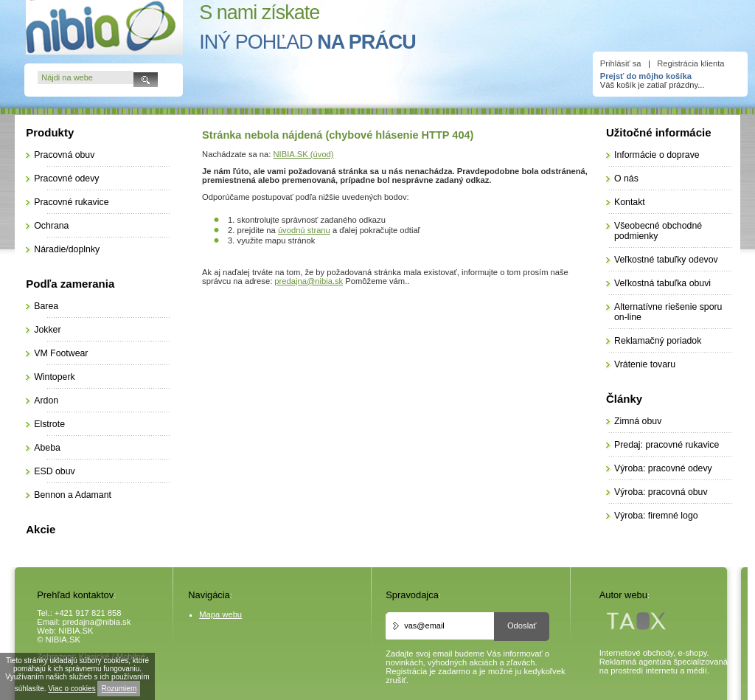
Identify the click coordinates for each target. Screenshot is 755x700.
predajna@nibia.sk (309, 281)
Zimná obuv (638, 421)
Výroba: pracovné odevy (663, 468)
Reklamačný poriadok (658, 341)
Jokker (47, 330)
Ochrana (51, 226)
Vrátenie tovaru (645, 364)
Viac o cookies (72, 689)
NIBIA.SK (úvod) (304, 154)
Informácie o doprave (657, 155)
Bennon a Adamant (73, 495)
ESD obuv (54, 471)
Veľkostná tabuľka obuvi (662, 283)
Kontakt (630, 202)
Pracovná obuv (64, 155)
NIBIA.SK (76, 631)
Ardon (46, 401)
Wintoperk (54, 377)
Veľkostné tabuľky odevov (666, 260)
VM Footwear (61, 353)
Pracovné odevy (66, 179)
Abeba (47, 448)
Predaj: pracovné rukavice (667, 445)
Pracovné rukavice (71, 202)
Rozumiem (119, 689)
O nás (626, 179)
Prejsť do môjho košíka (646, 76)
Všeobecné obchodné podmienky (658, 231)
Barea (46, 306)
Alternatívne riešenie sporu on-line (668, 312)
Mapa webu (220, 614)
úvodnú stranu (304, 230)
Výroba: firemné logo (656, 516)
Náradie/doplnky (67, 249)
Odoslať (522, 626)
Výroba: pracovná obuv (661, 492)
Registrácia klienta (690, 63)
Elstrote (49, 424)
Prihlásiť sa (621, 63)
